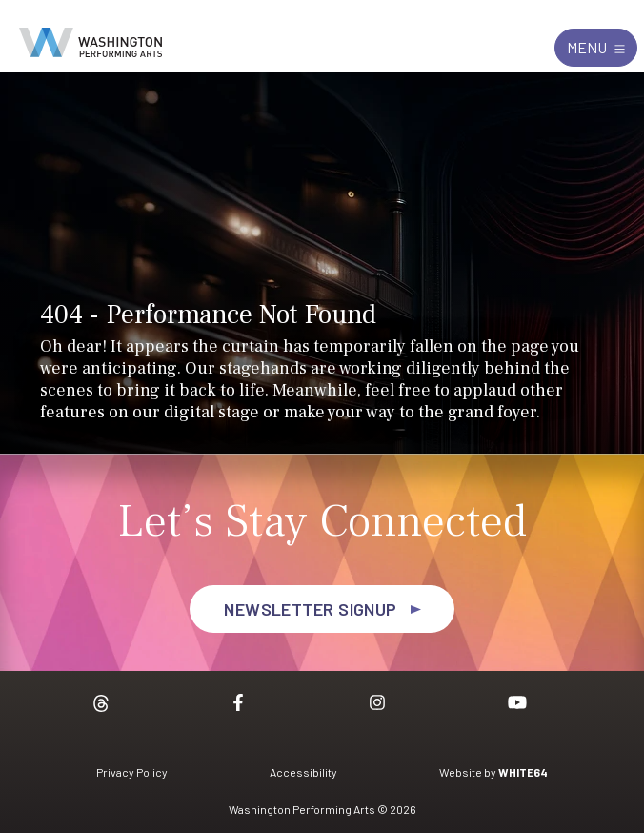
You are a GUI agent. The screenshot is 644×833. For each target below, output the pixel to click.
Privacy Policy (132, 772)
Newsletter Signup (311, 609)
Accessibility (303, 772)
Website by (493, 772)
